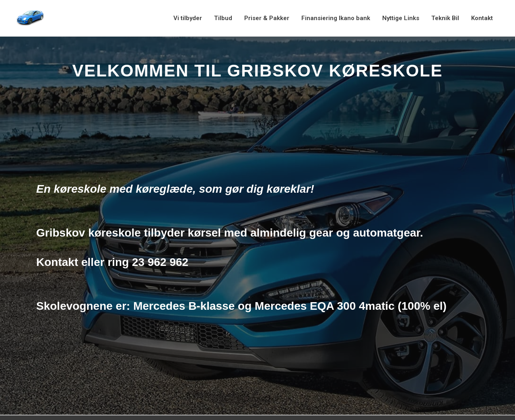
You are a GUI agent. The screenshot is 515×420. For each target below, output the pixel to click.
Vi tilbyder (188, 18)
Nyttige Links (401, 18)
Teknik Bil (445, 18)
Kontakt (482, 18)
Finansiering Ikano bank (336, 18)
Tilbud (223, 18)
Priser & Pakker (267, 18)
